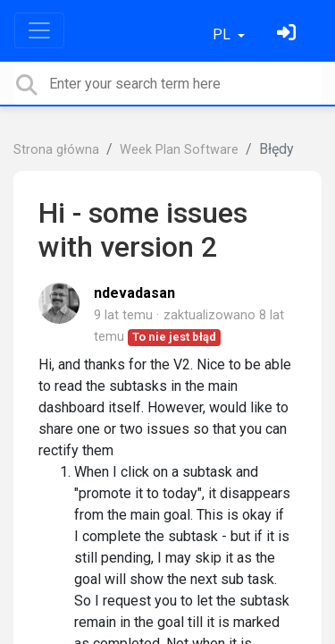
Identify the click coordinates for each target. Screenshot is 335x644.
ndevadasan (134, 293)
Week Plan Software (179, 150)
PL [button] (223, 34)
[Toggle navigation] (39, 30)
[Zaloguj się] (289, 34)
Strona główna (56, 150)
